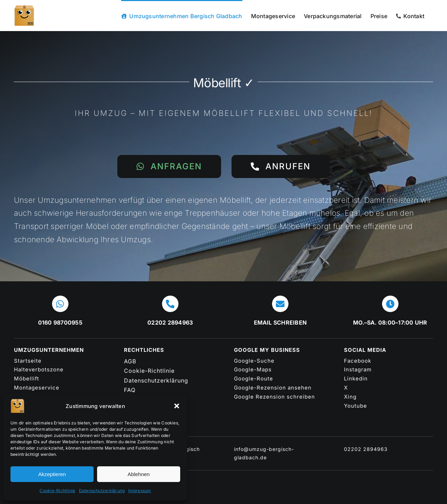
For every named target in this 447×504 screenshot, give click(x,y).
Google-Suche (254, 361)
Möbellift (27, 379)
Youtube (356, 406)
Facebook (358, 361)
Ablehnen (138, 474)
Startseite (28, 361)
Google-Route (254, 379)
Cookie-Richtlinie (57, 491)
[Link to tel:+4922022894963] (170, 304)
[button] (177, 406)
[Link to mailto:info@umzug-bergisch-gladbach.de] (280, 304)
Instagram (358, 369)
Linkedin (356, 379)
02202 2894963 (366, 449)
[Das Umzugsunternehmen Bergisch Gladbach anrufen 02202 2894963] (281, 166)
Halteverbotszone (39, 369)
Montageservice (37, 388)
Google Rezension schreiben (274, 397)
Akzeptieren (52, 474)
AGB (130, 361)
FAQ (130, 390)
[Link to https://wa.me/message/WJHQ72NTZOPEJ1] (60, 304)
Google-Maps (253, 369)
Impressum (140, 491)
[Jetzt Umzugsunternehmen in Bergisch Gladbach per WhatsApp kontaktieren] (169, 166)
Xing (350, 397)
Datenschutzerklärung (102, 491)
